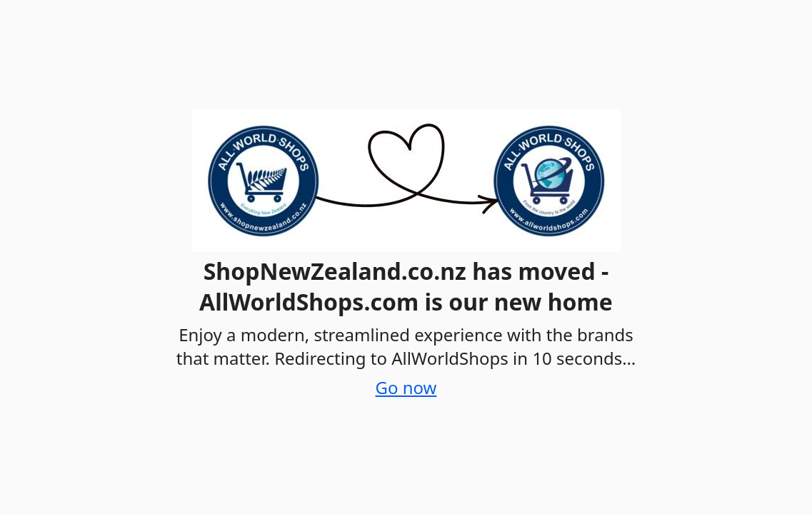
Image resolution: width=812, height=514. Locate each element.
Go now (406, 387)
